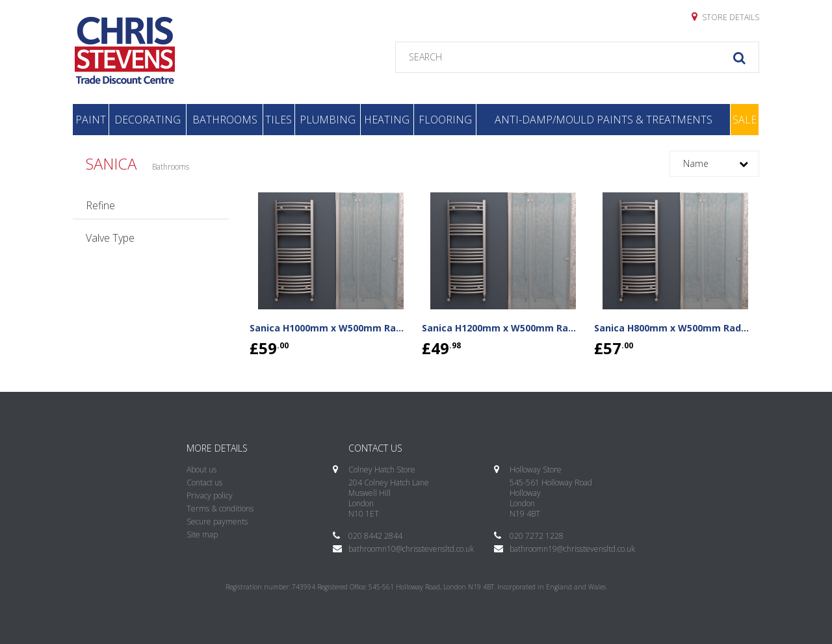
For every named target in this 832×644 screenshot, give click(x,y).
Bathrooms (225, 120)
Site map (202, 535)
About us (201, 470)
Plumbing (328, 120)
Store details (725, 17)
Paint (91, 120)
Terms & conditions (220, 509)
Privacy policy (210, 496)
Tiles (279, 120)
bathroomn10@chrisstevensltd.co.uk (411, 549)
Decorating (148, 120)
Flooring (445, 120)
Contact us (204, 483)
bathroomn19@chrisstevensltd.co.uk (572, 549)
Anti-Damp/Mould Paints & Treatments (604, 120)
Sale (745, 120)
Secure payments (217, 522)
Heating (387, 120)
